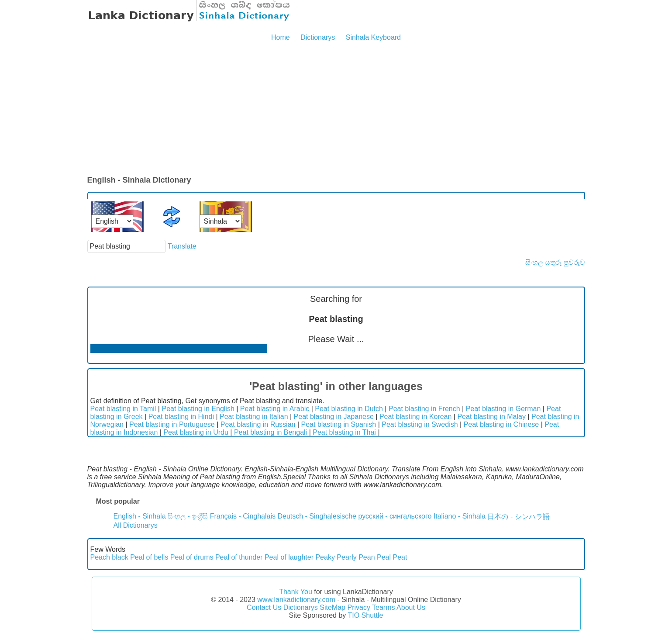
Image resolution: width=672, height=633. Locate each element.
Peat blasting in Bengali (271, 432)
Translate (182, 246)
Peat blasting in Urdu (196, 432)
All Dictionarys (136, 525)
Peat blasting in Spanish (339, 424)
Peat (400, 557)
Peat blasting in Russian (258, 424)
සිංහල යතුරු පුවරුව (555, 262)
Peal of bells (149, 557)
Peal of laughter (289, 557)
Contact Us (264, 607)
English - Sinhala (140, 516)
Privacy (358, 607)
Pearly (346, 557)
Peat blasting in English (198, 409)
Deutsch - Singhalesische (317, 516)
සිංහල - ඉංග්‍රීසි (188, 516)
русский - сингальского (395, 516)
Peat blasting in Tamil (123, 409)
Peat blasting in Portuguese (172, 424)
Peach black (109, 557)
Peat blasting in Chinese (501, 424)
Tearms (383, 607)
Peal (384, 557)
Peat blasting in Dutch (349, 409)
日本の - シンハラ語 (518, 517)
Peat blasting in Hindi (181, 417)
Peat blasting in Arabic (275, 409)
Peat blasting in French (424, 409)
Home (281, 37)
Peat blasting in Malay (491, 417)
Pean (367, 557)
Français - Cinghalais (243, 516)
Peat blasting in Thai (344, 432)
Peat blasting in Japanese (334, 417)
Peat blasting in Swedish (420, 424)
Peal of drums (192, 557)
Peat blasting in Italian (254, 417)
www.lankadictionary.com (296, 600)
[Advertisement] (336, 109)
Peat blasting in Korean (415, 417)
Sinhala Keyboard (373, 37)
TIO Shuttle (365, 615)
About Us (411, 607)
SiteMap (333, 607)
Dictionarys (318, 37)
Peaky (325, 557)
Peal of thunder (239, 557)
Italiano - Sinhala (460, 516)
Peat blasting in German (503, 409)
